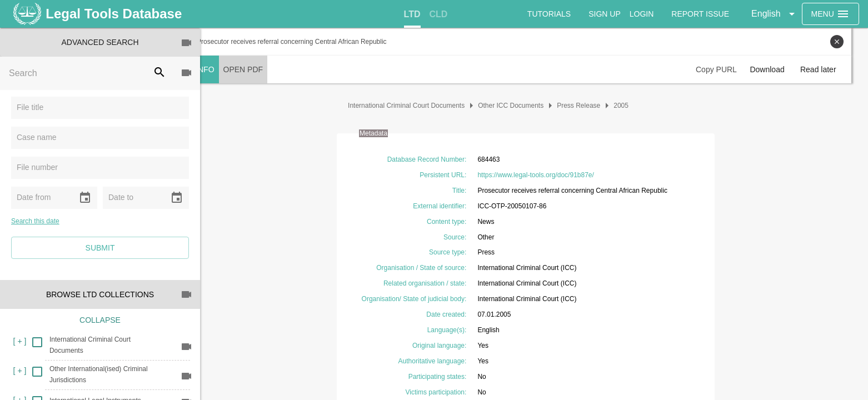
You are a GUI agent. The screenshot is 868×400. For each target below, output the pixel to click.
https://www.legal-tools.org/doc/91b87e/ (544, 175)
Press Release (587, 106)
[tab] (412, 14)
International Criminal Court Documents (415, 106)
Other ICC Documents (519, 106)
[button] (775, 14)
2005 (629, 106)
